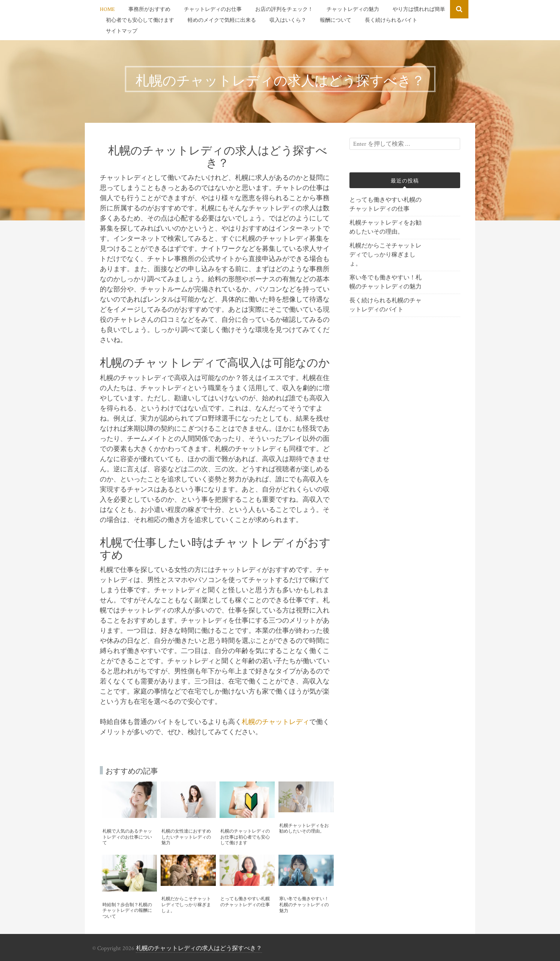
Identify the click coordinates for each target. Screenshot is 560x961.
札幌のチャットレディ (275, 722)
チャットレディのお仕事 (213, 9)
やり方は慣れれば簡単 (419, 9)
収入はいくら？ (288, 20)
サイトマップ (122, 31)
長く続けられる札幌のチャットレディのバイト (385, 305)
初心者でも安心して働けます (140, 20)
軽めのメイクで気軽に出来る (222, 20)
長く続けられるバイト (391, 20)
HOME (107, 9)
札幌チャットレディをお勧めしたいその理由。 (385, 227)
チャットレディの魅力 (353, 9)
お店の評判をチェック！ (284, 9)
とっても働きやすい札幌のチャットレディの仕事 (385, 204)
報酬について (336, 20)
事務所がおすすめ (149, 9)
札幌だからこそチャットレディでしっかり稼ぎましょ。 (385, 255)
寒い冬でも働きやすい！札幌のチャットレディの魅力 (385, 282)
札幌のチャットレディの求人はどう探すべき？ (199, 948)
